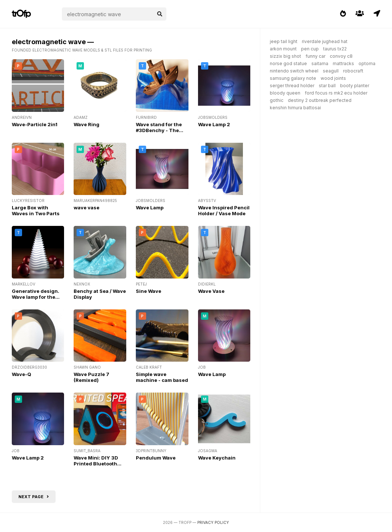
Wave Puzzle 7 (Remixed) (91, 377)
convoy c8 (341, 56)
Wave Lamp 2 (214, 124)
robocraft (353, 71)
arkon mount (283, 49)
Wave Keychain (217, 458)
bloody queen (285, 93)
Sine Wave (149, 291)
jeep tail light (284, 41)
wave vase (86, 208)
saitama (320, 63)
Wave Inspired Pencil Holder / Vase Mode (224, 210)
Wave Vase (211, 291)
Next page (34, 497)
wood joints (333, 78)
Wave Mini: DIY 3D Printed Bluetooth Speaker (96, 464)
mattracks (343, 63)
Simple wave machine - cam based (162, 377)
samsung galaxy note (293, 78)
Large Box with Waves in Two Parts (36, 210)
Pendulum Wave (156, 458)
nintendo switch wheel (294, 71)
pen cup (310, 49)
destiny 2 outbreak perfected (320, 100)
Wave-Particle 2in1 (35, 124)
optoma (367, 63)
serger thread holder (292, 86)
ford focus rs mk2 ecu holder (336, 93)
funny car (315, 56)
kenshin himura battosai (295, 108)
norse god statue (288, 63)
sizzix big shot (285, 56)
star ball (327, 86)
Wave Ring (86, 124)
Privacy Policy (213, 522)
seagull (331, 71)
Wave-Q (22, 374)
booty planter (355, 86)
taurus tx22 (335, 49)
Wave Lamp (150, 208)
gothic (277, 100)
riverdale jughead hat (325, 41)
